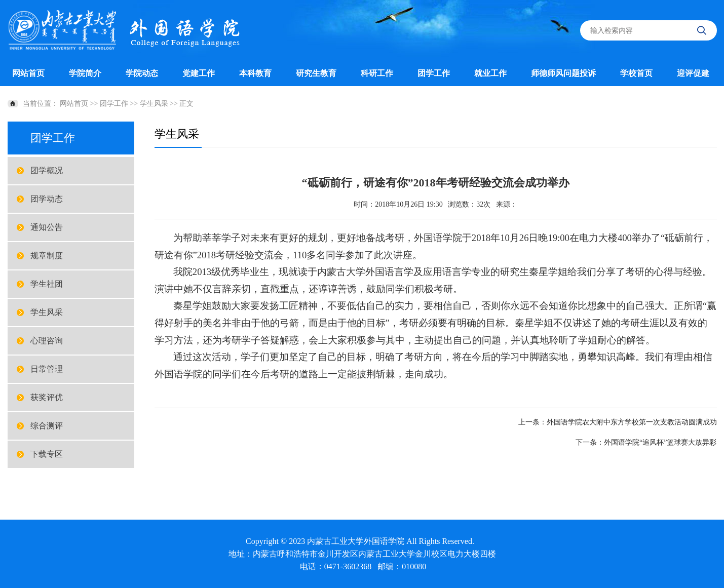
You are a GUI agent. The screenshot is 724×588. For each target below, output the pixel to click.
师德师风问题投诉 (563, 73)
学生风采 (154, 104)
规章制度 (47, 256)
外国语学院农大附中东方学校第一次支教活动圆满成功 (632, 422)
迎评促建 (693, 73)
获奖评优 (47, 397)
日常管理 (47, 369)
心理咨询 (47, 341)
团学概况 (47, 170)
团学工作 (434, 73)
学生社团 (47, 284)
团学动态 (47, 199)
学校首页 (636, 73)
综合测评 (47, 426)
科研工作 (377, 73)
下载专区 (47, 454)
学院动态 (142, 73)
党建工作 (199, 73)
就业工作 (490, 73)
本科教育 (255, 73)
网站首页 (28, 73)
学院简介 (85, 73)
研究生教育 (316, 73)
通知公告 (47, 227)
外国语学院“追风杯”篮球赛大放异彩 (660, 442)
